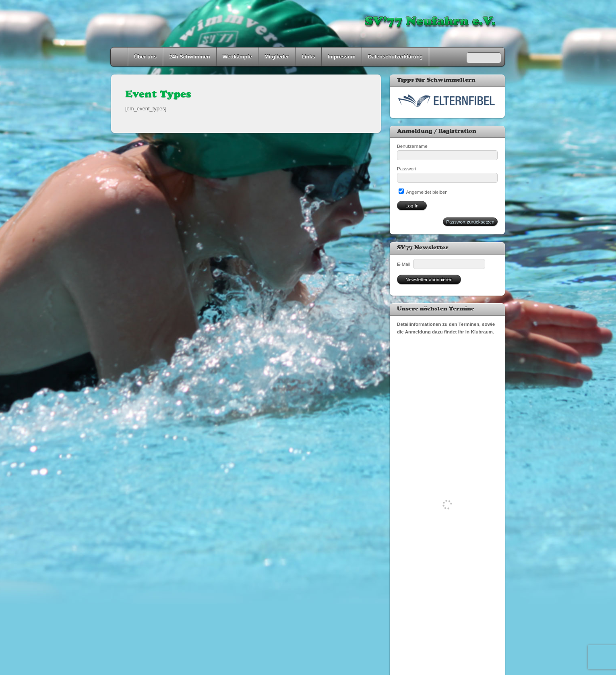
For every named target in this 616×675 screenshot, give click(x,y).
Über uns (145, 57)
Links (308, 57)
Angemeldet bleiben (423, 192)
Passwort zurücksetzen (470, 222)
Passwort (407, 169)
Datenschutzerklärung (395, 57)
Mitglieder (277, 57)
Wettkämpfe (237, 57)
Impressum (342, 57)
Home (120, 57)
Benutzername (412, 146)
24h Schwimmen (190, 57)
